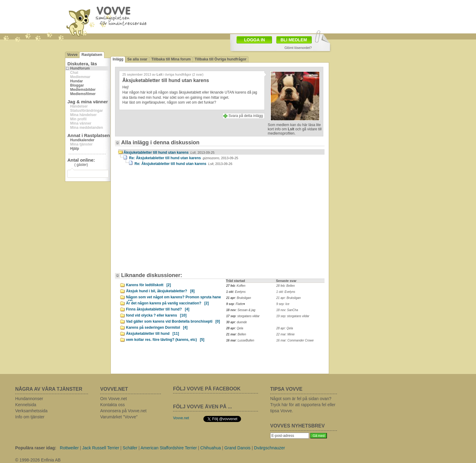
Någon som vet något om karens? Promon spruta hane (173, 298)
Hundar (76, 81)
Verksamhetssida (31, 411)
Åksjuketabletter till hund (153, 334)
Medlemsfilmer (83, 94)
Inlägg (118, 59)
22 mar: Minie (286, 334)
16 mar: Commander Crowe (295, 340)
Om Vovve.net (114, 399)
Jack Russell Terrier (101, 448)
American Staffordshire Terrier (169, 448)
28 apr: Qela (285, 328)
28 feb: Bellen (286, 286)
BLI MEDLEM (294, 40)
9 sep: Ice (283, 304)
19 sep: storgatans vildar (293, 316)
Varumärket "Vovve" (119, 417)
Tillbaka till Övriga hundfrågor (220, 59)
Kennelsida (26, 405)
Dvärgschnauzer (270, 448)
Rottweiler (69, 448)
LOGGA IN (255, 40)
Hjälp (75, 149)
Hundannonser (29, 399)
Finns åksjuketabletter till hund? (158, 309)
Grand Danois (237, 448)
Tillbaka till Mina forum (171, 59)
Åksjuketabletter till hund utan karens (169, 153)
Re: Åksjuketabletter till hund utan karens (184, 158)
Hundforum (80, 68)
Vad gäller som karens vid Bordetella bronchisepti (173, 321)
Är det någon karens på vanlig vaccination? (167, 303)
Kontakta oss (112, 405)
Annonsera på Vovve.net (123, 411)
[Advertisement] (170, 222)
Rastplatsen (92, 55)
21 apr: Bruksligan (289, 298)
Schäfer (130, 448)
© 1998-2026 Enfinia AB (38, 460)
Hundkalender (82, 140)
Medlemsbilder (83, 90)
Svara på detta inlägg (246, 116)
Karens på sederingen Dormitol (157, 328)
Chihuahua (211, 448)
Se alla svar (137, 59)
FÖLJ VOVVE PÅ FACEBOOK (207, 389)
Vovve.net (181, 418)
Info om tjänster (30, 417)
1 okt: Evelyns (286, 292)
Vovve (72, 55)
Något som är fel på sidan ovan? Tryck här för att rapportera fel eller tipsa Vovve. (303, 405)
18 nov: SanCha (287, 310)
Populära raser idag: (36, 448)
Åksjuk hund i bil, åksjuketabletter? (160, 291)
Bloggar (77, 85)
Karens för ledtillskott (148, 285)
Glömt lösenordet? (298, 48)
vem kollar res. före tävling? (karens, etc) (165, 340)
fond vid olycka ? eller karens (156, 315)
